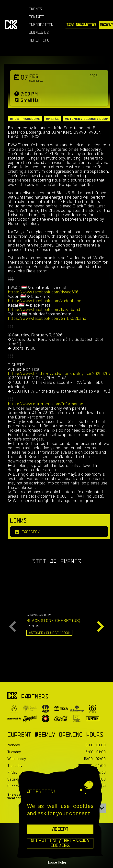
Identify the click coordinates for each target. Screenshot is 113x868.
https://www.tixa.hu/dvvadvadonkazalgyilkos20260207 (59, 373)
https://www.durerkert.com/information (45, 404)
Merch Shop (40, 41)
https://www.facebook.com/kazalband (44, 309)
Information (41, 25)
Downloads (39, 33)
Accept (60, 829)
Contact (37, 17)
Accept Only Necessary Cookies (60, 843)
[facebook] (59, 532)
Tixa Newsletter (81, 25)
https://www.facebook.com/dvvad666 (43, 292)
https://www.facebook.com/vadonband (45, 300)
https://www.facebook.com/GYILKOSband (47, 318)
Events (36, 9)
